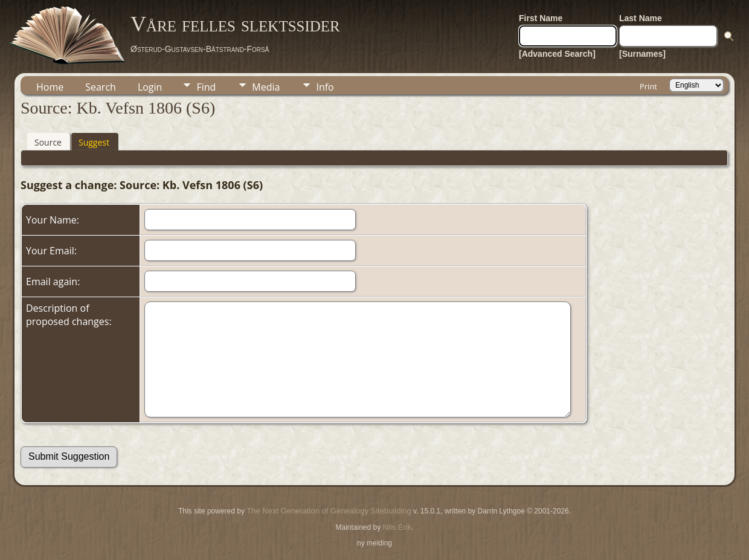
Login (150, 87)
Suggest (94, 142)
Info (325, 87)
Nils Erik (397, 527)
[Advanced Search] (557, 54)
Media (266, 87)
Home (50, 87)
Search (101, 87)
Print (648, 86)
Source (48, 142)
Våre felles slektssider (235, 24)
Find (206, 87)
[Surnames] (642, 54)
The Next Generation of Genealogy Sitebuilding (329, 511)
